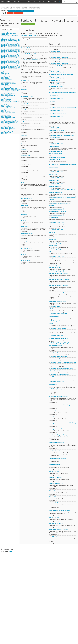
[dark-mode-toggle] (60, 2)
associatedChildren (55, 138)
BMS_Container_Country (6, 32)
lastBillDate (25, 163)
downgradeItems (53, 218)
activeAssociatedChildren (57, 66)
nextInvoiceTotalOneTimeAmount (58, 274)
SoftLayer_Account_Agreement (59, 57)
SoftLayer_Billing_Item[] (58, 72)
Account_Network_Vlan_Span (7, 109)
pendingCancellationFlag (56, 346)
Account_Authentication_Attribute (8, 87)
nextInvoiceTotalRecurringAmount (59, 286)
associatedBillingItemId (28, 54)
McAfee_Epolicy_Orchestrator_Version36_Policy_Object (12, 53)
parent (51, 331)
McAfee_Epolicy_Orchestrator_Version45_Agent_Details (12, 55)
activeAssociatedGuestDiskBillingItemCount (62, 405)
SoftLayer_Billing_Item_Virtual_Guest (61, 343)
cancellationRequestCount (57, 484)
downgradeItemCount (55, 503)
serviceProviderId (26, 248)
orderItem (52, 309)
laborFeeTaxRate (26, 156)
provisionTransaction (55, 359)
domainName (24, 116)
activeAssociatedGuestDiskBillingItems (61, 75)
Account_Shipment (5, 125)
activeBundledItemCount (56, 411)
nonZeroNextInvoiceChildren (57, 302)
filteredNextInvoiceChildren (58, 225)
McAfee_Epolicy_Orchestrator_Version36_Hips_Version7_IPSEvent (14, 52)
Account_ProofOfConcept (6, 116)
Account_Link (4, 103)
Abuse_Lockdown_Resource (6, 71)
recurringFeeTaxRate (27, 234)
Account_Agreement (5, 79)
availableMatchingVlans (56, 154)
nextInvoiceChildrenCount (57, 524)
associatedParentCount (56, 451)
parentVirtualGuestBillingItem (58, 338)
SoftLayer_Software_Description (60, 374)
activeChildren (53, 95)
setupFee (23, 254)
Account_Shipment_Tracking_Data (8, 131)
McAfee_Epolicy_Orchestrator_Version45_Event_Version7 (12, 60)
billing (21, 13)
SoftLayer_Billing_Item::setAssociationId (32, 60)
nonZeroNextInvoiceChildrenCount (59, 530)
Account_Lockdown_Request (7, 107)
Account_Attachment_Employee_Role (8, 83)
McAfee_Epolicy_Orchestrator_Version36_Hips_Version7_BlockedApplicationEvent (17, 49)
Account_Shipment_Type (6, 132)
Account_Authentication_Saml (7, 92)
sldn (16, 13)
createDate (24, 89)
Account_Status (4, 134)
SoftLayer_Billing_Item (28, 35)
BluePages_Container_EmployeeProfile (9, 33)
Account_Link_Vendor (5, 105)
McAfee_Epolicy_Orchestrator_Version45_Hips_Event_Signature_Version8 (16, 64)
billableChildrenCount (56, 464)
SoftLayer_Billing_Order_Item (59, 314)
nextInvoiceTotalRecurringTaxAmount (60, 293)
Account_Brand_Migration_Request (8, 93)
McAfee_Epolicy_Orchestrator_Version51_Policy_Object (12, 69)
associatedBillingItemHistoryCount (60, 435)
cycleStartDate (25, 104)
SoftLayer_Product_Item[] (58, 222)
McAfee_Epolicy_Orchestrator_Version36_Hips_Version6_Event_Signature (16, 47)
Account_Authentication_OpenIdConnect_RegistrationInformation (14, 91)
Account (2, 72)
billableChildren (54, 167)
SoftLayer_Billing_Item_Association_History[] (63, 135)
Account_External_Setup (6, 99)
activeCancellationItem (56, 87)
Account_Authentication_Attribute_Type (9, 88)
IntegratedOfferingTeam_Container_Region (9, 36)
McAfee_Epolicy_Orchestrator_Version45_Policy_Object (12, 65)
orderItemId (24, 206)
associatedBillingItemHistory (58, 131)
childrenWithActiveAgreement (58, 212)
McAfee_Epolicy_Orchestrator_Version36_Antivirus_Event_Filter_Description (16, 44)
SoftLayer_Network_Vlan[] (58, 157)
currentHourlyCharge (27, 97)
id (21, 144)
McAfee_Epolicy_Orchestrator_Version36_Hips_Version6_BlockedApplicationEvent (18, 46)
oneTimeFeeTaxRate (26, 198)
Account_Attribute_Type (6, 86)
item (50, 252)
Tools (55, 2)
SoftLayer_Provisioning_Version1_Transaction (63, 362)
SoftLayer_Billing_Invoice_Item (59, 243)
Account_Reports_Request (6, 124)
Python (40, 2)
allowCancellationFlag (28, 48)
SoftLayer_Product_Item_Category (60, 203)
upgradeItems (53, 384)
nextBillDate (25, 175)
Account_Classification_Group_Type (8, 96)
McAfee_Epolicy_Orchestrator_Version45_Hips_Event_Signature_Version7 (16, 63)
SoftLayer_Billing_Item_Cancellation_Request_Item (62, 92)
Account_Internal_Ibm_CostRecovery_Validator (10, 102)
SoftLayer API (6, 2)
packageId (24, 214)
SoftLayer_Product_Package (59, 328)
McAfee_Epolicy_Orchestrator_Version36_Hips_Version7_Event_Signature (16, 50)
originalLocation (54, 316)
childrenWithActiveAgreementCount (59, 497)
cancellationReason (55, 186)
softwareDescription (55, 371)
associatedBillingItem (56, 119)
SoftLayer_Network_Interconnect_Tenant (62, 368)
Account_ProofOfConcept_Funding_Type (9, 123)
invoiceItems (53, 246)
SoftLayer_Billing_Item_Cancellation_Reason (63, 190)
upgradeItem (52, 377)
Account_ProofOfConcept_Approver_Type (9, 120)
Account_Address (4, 75)
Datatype (28, 24)
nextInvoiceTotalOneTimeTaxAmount (59, 280)
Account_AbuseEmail (5, 74)
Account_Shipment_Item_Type (7, 127)
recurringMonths (26, 241)
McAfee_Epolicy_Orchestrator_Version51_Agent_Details (12, 68)
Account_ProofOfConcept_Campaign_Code (9, 121)
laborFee (23, 150)
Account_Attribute (4, 85)
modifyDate (24, 169)
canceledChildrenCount (56, 478)
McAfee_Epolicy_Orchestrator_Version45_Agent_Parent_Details (14, 57)
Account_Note (4, 110)
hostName (23, 122)
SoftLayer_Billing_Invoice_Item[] (60, 249)
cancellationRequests (55, 192)
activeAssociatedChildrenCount (58, 396)
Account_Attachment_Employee (7, 82)
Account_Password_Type (6, 115)
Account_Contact (4, 97)
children (51, 206)
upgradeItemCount (54, 537)
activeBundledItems (55, 81)
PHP (34, 2)
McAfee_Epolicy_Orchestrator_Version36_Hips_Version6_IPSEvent (14, 48)
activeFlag (52, 101)
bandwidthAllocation (55, 160)
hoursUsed (24, 135)
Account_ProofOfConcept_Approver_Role (9, 119)
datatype (10, 13)
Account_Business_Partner (6, 94)
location (51, 259)
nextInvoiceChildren (55, 268)
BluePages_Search (5, 35)
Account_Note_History (5, 112)
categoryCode (25, 81)
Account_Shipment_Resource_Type (8, 129)
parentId (23, 220)
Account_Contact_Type (5, 98)
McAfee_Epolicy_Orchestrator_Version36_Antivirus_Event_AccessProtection (16, 43)
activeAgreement (54, 54)
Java (29, 2)
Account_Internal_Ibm (5, 101)
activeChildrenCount (55, 417)
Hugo (10, 551)
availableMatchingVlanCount (57, 458)
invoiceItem (52, 240)
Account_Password (5, 114)
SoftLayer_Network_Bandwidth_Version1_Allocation (63, 164)
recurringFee (25, 226)
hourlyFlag (52, 232)
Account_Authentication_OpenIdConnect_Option (10, 90)
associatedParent (54, 146)
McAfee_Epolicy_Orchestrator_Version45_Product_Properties (13, 66)
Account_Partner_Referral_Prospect (8, 113)
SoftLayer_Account (56, 51)
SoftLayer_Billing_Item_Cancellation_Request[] (64, 197)
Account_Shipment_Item (6, 126)
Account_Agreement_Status (6, 80)
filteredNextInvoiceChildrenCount (59, 510)
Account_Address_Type (6, 76)
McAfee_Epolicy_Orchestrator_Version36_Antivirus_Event (12, 42)
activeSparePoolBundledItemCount (59, 429)
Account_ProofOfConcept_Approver (8, 118)
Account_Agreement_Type (6, 81)
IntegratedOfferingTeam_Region (7, 38)
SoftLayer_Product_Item (58, 256)
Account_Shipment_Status (6, 130)
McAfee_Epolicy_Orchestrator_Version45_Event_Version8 (12, 61)
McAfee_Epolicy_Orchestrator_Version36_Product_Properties (13, 54)
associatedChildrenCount (56, 442)
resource (51, 365)
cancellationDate (26, 68)
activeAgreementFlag (55, 60)
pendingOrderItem (54, 353)
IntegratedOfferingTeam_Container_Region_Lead (10, 37)
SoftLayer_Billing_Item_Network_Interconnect (21, 11)
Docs (19, 2)
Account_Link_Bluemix (5, 104)
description (24, 110)
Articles (15, 2)
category (51, 200)
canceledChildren (54, 180)
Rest (44, 2)
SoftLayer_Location (56, 265)
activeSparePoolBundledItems (58, 113)
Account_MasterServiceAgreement (8, 108)
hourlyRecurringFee (27, 128)
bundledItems (53, 174)
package (51, 324)
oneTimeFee (24, 191)
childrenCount (53, 491)
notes (22, 182)
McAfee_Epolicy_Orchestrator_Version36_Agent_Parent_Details (14, 41)
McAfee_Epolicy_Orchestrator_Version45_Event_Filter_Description (14, 59)
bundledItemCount (54, 472)
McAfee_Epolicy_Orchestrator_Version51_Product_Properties (13, 70)
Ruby (50, 2)
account (51, 48)
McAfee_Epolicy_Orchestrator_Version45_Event (10, 58)
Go (24, 2)
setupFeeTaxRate (26, 260)
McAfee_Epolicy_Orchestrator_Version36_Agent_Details (12, 39)
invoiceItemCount (54, 518)
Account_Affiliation (5, 77)
